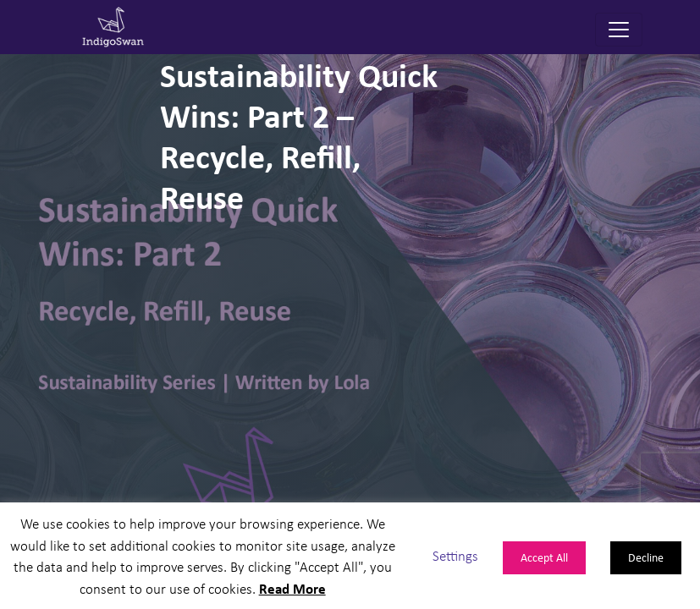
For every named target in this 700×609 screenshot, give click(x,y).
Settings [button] (455, 555)
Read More (292, 588)
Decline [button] (646, 557)
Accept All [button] (544, 557)
